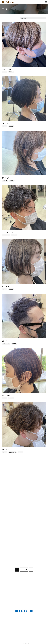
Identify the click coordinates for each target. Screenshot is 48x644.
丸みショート (6, 287)
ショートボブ (6, 124)
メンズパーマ (6, 450)
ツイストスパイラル (7, 233)
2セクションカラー (7, 69)
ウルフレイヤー (6, 178)
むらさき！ (5, 341)
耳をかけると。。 (6, 396)
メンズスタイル (6, 235)
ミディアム (5, 181)
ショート (5, 72)
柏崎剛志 (11, 72)
